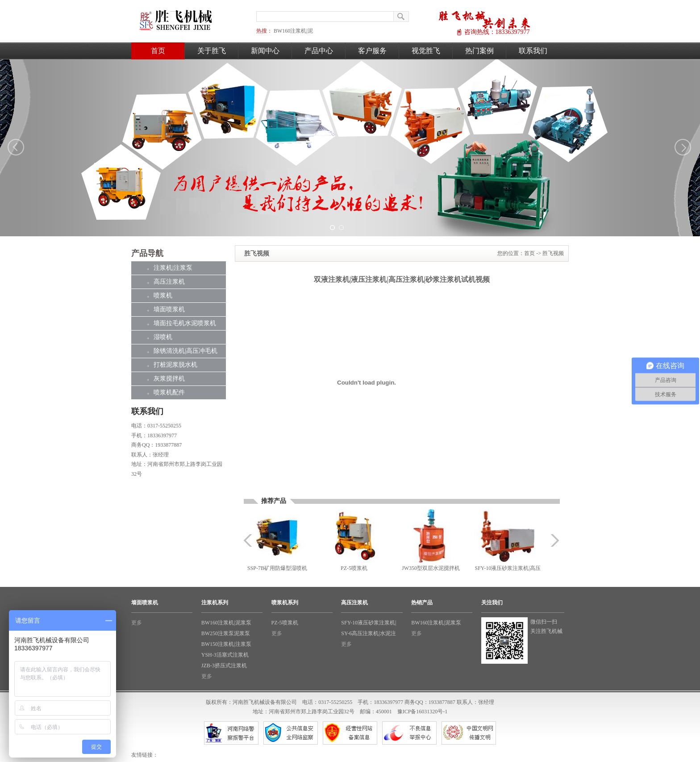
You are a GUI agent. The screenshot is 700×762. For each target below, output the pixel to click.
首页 (158, 51)
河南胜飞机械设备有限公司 (265, 702)
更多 (137, 623)
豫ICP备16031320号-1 (423, 712)
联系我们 (533, 51)
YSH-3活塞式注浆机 (225, 655)
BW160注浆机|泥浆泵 (226, 623)
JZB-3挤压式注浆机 (224, 666)
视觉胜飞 (426, 51)
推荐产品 (274, 501)
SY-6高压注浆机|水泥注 (368, 633)
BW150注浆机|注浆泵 (226, 644)
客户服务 (372, 51)
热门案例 (479, 51)
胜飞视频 (553, 253)
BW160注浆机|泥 (293, 31)
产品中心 (319, 51)
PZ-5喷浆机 (285, 623)
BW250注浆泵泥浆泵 (226, 633)
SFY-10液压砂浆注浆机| (369, 623)
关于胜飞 (212, 51)
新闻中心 (265, 51)
